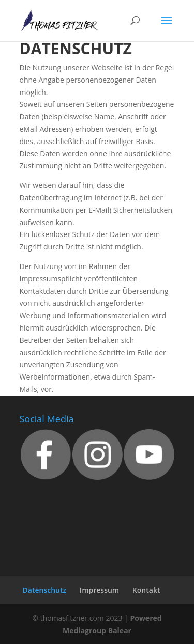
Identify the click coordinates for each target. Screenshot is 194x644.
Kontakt (146, 590)
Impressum (99, 590)
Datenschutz (45, 590)
